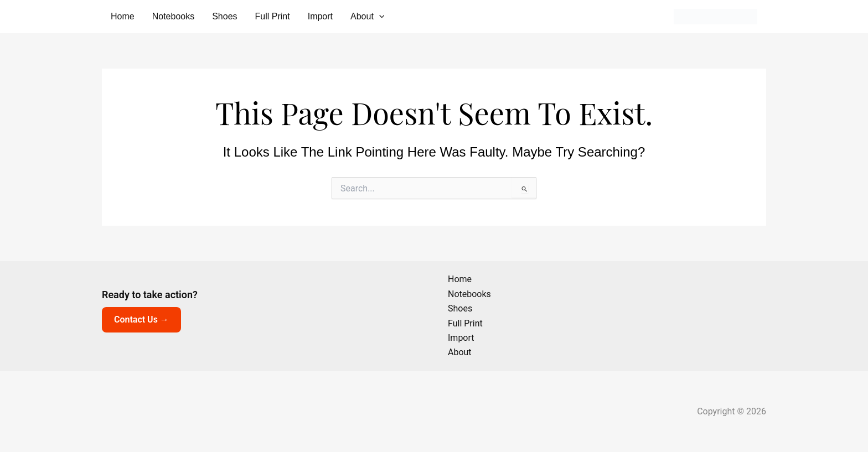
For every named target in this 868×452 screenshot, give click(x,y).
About (367, 17)
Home (123, 16)
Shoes (224, 16)
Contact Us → (141, 319)
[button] (379, 17)
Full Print (273, 16)
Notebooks (174, 16)
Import (320, 16)
